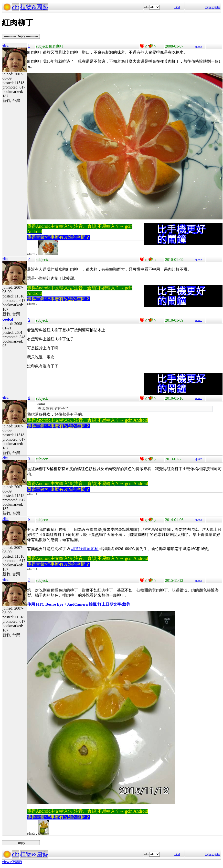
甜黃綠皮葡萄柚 (85, 549)
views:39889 (12, 862)
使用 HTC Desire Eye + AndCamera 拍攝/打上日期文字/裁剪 (79, 604)
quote (199, 46)
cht (16, 7)
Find (177, 7)
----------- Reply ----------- (21, 36)
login (208, 7)
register (216, 7)
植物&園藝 (34, 7)
